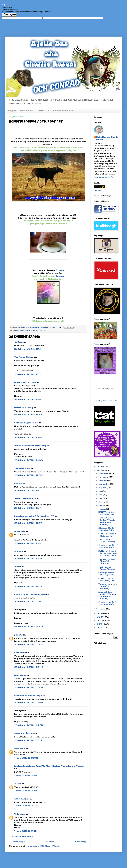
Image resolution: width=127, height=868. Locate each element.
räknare (97, 190)
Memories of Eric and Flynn (28, 695)
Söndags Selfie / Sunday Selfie (107, 529)
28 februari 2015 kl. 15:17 (28, 399)
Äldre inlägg (80, 842)
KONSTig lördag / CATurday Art (107, 513)
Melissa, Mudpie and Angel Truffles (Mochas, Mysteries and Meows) (49, 766)
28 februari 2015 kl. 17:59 (28, 523)
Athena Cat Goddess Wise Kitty (30, 445)
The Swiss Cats (22, 468)
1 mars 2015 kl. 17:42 (25, 831)
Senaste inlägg (17, 842)
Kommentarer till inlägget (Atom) (43, 846)
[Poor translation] (13, 15)
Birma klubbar (26, 110)
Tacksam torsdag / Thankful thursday (108, 586)
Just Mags (20, 748)
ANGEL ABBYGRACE (25, 498)
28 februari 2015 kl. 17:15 (28, 490)
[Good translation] (6, 15)
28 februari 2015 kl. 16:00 (29, 460)
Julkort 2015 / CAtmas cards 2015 (56, 110)
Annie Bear (20, 531)
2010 (100, 628)
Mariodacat (20, 675)
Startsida (50, 842)
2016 (100, 467)
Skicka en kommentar (23, 836)
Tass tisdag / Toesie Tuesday (107, 541)
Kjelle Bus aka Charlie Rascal (107, 138)
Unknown (19, 814)
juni (101, 495)
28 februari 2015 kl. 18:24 (28, 558)
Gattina (18, 342)
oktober (103, 480)
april (101, 502)
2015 (100, 470)
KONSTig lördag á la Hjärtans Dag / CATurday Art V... (108, 553)
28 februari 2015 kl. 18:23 (28, 543)
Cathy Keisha (21, 799)
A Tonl (18, 784)
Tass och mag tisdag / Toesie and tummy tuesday (107, 521)
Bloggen (12, 110)
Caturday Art (24, 331)
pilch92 (18, 635)
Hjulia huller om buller (25, 382)
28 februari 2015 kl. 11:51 (28, 349)
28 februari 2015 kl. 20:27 (29, 627)
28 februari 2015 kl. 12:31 (28, 374)
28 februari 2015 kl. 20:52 (29, 687)
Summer (19, 551)
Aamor (18, 567)
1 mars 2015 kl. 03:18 (26, 806)
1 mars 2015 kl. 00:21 (26, 791)
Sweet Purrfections (24, 733)
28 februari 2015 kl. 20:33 (29, 644)
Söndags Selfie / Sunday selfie (107, 574)
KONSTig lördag (38, 331)
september (104, 484)
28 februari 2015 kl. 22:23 (29, 702)
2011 (100, 624)
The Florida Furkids (24, 357)
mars (102, 505)
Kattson (18, 483)
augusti (103, 488)
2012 (100, 620)
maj (101, 498)
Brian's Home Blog (24, 408)
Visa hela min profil (103, 177)
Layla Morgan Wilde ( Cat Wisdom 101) (34, 516)
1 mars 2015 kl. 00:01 (26, 758)
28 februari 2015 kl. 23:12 (28, 740)
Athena (60, 270)
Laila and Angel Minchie (26, 423)
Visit (105, 401)
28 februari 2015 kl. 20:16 (28, 601)
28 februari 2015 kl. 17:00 (28, 475)
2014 (100, 613)
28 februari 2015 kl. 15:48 (28, 415)
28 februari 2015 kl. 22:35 (29, 725)
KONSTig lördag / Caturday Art (107, 535)
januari (103, 609)
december (104, 473)
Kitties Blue (20, 652)
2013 (100, 617)
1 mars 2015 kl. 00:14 (26, 776)
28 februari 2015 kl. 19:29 (28, 586)
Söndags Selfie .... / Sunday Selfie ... (108, 546)
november (104, 477)
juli (101, 491)
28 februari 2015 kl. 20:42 (29, 667)
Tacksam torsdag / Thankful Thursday (108, 561)
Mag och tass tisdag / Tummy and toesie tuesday (107, 595)
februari (103, 509)
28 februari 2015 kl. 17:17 (28, 508)
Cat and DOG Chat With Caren (30, 594)
